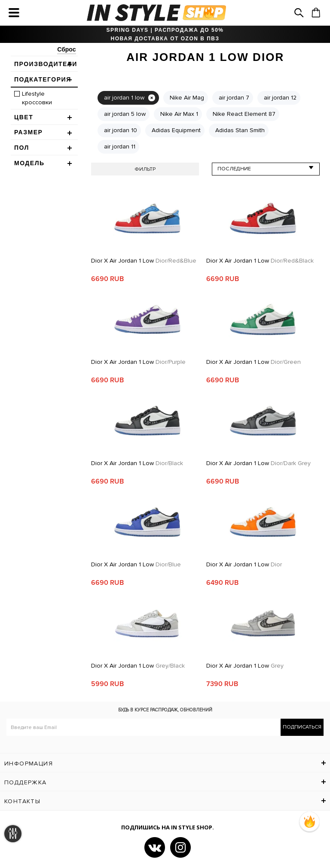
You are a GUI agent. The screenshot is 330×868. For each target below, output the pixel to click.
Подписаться (302, 727)
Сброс (66, 49)
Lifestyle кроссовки (37, 98)
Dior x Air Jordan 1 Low (144, 261)
